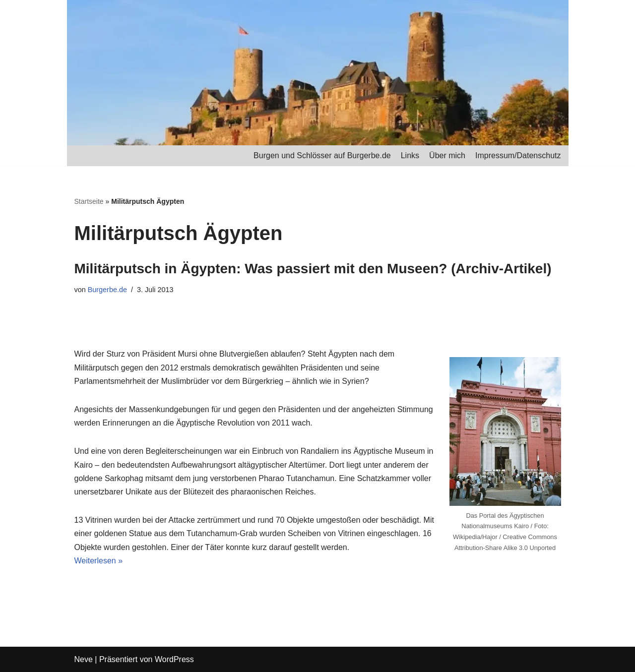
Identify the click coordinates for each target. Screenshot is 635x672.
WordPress (174, 659)
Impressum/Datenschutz (518, 155)
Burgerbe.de (107, 290)
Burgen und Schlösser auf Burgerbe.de (322, 155)
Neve (84, 659)
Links (410, 155)
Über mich (447, 155)
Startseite (89, 201)
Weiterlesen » (99, 561)
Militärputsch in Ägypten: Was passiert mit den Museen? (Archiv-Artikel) (313, 269)
